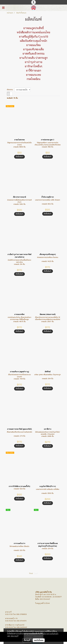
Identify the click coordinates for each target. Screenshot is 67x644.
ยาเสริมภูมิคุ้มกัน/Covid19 (34, 37)
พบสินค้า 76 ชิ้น (12, 98)
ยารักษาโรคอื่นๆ (33, 66)
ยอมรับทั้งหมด (39, 640)
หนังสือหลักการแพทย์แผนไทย (33, 32)
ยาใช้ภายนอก (34, 71)
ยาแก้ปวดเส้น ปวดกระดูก (34, 58)
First (31, 573)
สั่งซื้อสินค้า (19, 157)
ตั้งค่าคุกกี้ (27, 640)
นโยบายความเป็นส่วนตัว (51, 634)
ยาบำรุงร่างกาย (34, 62)
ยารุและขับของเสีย (33, 49)
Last (36, 573)
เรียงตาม (11, 90)
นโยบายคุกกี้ (14, 636)
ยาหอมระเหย (33, 75)
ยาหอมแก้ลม (33, 45)
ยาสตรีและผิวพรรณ (33, 54)
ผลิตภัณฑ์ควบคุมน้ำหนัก (33, 41)
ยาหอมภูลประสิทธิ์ (34, 28)
